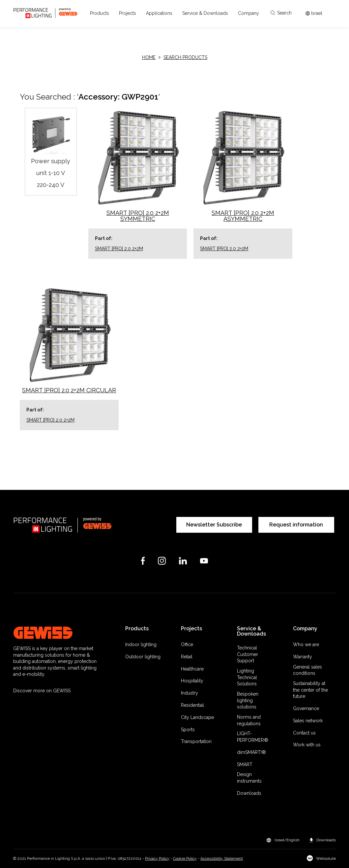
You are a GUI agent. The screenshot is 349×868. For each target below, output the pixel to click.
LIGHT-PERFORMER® (253, 737)
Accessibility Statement (222, 858)
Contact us (304, 733)
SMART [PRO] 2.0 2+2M (119, 249)
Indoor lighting (141, 644)
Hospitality (192, 681)
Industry (189, 693)
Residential (192, 705)
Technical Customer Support (247, 654)
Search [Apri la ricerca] (281, 13)
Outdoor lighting (143, 657)
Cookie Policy (185, 858)
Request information (296, 525)
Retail (187, 657)
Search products (185, 57)
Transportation (196, 741)
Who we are (306, 644)
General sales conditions (307, 670)
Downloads (249, 793)
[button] (100, 13)
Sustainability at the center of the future (310, 690)
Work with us (307, 745)
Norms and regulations (249, 720)
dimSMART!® (251, 752)
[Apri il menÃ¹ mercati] (314, 13)
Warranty (303, 657)
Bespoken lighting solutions (248, 700)
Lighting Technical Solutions (247, 677)
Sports (188, 730)
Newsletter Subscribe (214, 525)
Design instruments (249, 778)
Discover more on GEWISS (42, 691)
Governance (306, 708)
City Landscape (197, 717)
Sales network (308, 721)
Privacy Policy (157, 858)
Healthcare (192, 669)
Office (187, 644)
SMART (245, 764)
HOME (149, 57)
